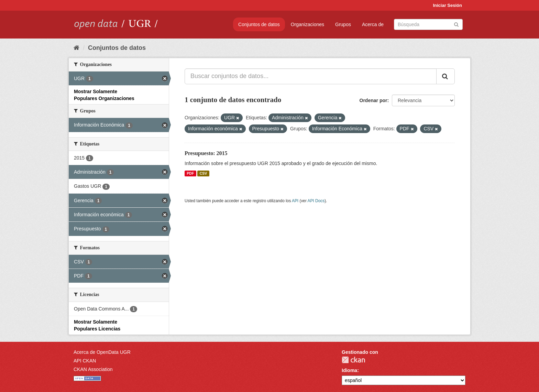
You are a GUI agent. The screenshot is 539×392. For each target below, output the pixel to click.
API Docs (316, 201)
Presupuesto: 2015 (206, 153)
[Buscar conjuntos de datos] (428, 24)
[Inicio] (76, 48)
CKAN (353, 360)
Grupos (343, 24)
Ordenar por (373, 100)
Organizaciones (307, 24)
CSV (203, 173)
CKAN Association (93, 369)
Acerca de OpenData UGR (102, 352)
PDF (190, 173)
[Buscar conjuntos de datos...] (311, 76)
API (295, 201)
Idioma (349, 370)
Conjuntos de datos (259, 24)
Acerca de (373, 24)
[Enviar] (456, 24)
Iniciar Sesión (447, 5)
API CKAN (85, 361)
